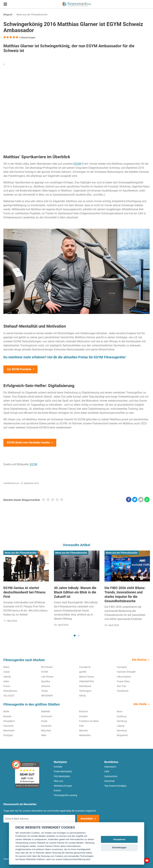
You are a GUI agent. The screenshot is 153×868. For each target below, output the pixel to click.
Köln (81, 726)
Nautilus (46, 681)
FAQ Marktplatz (62, 776)
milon (6, 681)
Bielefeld (46, 711)
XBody (83, 696)
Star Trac (122, 686)
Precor (7, 686)
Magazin (8, 15)
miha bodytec (124, 677)
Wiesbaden (85, 735)
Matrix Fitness (87, 677)
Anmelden (87, 819)
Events (57, 790)
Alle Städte (140, 704)
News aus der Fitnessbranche (32, 15)
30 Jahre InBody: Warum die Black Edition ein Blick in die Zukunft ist (75, 592)
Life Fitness (47, 677)
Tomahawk (123, 691)
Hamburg (122, 721)
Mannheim (9, 731)
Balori (6, 667)
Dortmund (47, 716)
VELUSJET (9, 696)
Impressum (110, 767)
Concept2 (122, 667)
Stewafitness (10, 691)
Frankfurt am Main (89, 721)
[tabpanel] (26, 588)
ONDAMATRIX (87, 681)
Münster (84, 731)
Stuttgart (8, 735)
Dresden (83, 716)
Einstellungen (119, 847)
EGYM (77, 164)
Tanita (45, 691)
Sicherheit (109, 781)
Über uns (58, 781)
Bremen (7, 716)
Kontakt (58, 767)
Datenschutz (111, 776)
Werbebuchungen (63, 786)
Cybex (7, 672)
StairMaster (85, 686)
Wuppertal (122, 735)
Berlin (6, 711)
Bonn (120, 711)
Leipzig (121, 726)
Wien (44, 735)
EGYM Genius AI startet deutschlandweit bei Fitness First (24, 592)
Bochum (84, 711)
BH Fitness (47, 667)
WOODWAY (47, 696)
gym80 (83, 672)
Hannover (9, 726)
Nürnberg (122, 731)
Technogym (85, 691)
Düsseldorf (9, 721)
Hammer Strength (126, 672)
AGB (107, 771)
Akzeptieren (119, 839)
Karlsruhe (46, 726)
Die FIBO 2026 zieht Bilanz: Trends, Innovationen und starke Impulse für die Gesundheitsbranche (125, 594)
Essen (44, 721)
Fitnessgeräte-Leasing (65, 795)
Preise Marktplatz (63, 771)
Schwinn (46, 686)
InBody (7, 677)
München (46, 731)
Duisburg (122, 716)
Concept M (85, 667)
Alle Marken (139, 660)
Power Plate (123, 681)
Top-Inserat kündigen (115, 786)
